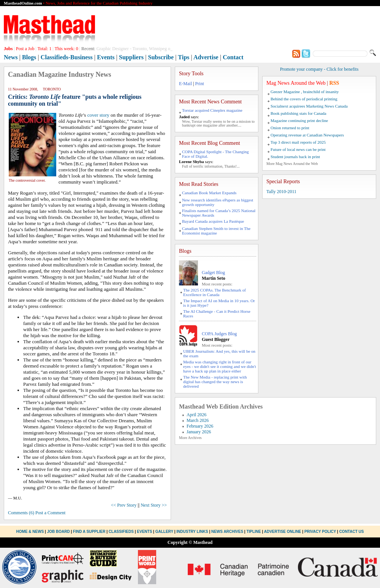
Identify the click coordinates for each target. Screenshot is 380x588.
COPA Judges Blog (219, 334)
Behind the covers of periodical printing (304, 99)
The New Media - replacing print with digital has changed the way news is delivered (215, 382)
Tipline (253, 532)
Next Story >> (154, 505)
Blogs (29, 57)
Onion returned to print (290, 128)
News (11, 57)
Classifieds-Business (67, 57)
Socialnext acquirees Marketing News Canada (309, 106)
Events (106, 57)
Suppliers (131, 57)
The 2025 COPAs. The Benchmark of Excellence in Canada (215, 292)
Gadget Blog (213, 273)
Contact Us (352, 532)
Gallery (164, 532)
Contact (233, 57)
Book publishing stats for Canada (298, 113)
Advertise (206, 57)
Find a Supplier (89, 532)
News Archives (227, 532)
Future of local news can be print (298, 149)
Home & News (31, 532)
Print (199, 84)
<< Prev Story (124, 505)
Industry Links (192, 532)
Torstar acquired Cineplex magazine (212, 110)
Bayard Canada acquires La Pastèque (213, 221)
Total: (45, 49)
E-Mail (185, 84)
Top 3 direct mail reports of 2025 (298, 142)
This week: (66, 49)
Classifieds (121, 532)
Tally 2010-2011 (281, 192)
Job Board (59, 532)
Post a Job (25, 49)
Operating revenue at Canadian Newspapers (307, 135)
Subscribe (161, 57)
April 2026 (196, 415)
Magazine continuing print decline (299, 120)
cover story (98, 115)
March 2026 (198, 420)
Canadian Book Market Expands (209, 193)
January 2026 (199, 432)
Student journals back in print (295, 157)
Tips (184, 57)
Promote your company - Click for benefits (319, 69)
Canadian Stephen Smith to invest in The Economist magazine (216, 231)
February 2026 (200, 426)
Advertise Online (283, 532)
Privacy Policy (320, 532)
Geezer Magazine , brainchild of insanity (305, 92)
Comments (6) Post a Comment (37, 513)
